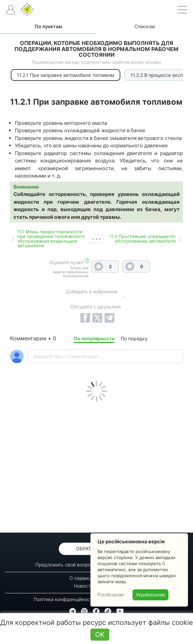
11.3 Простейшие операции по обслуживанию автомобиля (143, 239)
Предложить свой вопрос (64, 565)
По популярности (94, 338)
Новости (84, 586)
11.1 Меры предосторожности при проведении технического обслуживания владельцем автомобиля (51, 239)
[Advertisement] (96, 465)
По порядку (134, 338)
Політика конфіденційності (63, 599)
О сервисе (81, 578)
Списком (145, 26)
